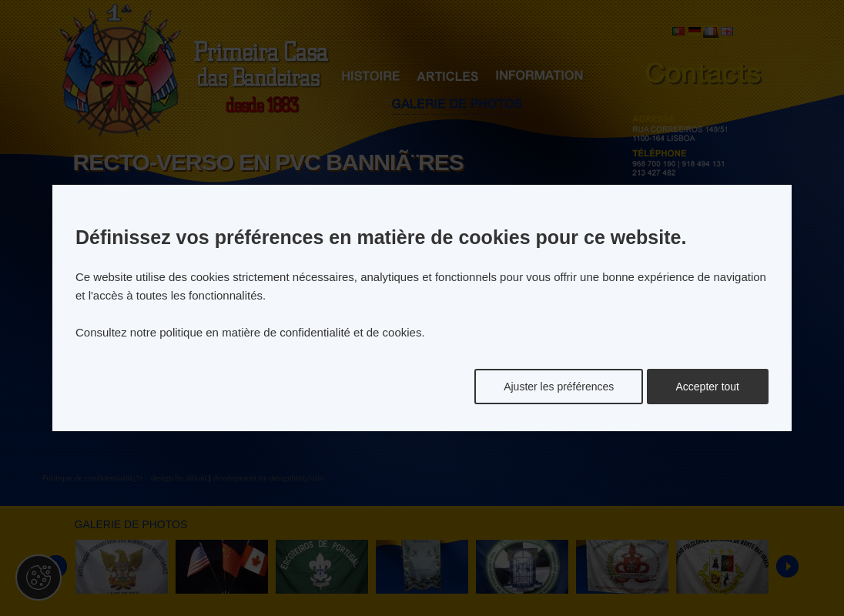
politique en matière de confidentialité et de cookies (290, 332)
